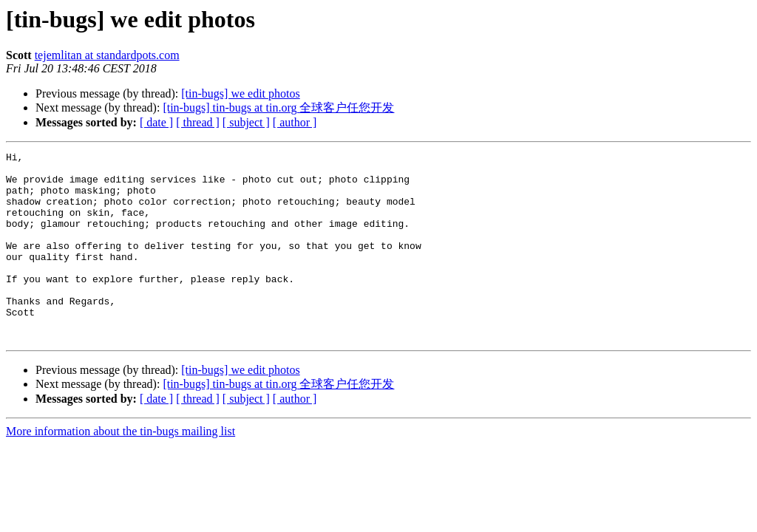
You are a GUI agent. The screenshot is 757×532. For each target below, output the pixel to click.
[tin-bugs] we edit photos (240, 93)
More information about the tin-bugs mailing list (120, 469)
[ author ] (295, 122)
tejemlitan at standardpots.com (107, 55)
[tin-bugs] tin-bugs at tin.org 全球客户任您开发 (278, 108)
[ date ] (156, 122)
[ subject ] (246, 122)
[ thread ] (198, 122)
